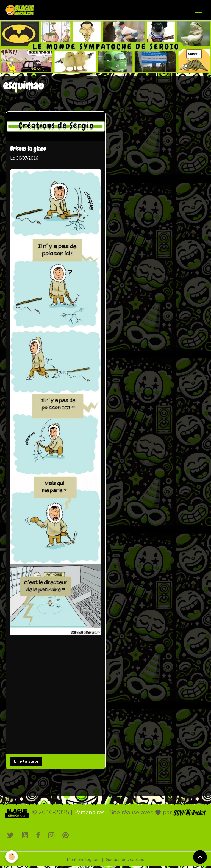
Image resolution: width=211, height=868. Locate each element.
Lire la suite (26, 761)
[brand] (21, 10)
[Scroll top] (200, 857)
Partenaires (89, 812)
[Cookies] (12, 857)
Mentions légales (83, 860)
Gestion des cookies (125, 860)
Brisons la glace (28, 149)
